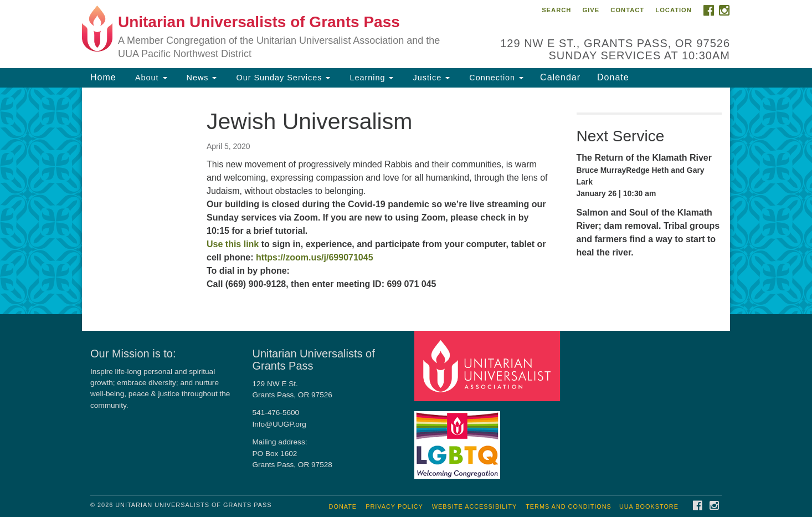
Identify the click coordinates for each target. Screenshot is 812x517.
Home (103, 77)
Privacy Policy (394, 506)
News (201, 78)
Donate (613, 77)
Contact (627, 10)
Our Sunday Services (282, 78)
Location (674, 10)
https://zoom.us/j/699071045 (315, 257)
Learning (370, 78)
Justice (430, 78)
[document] (406, 201)
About (150, 78)
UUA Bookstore (649, 506)
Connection (495, 78)
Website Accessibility (474, 506)
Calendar (560, 77)
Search (556, 10)
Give (591, 10)
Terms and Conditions (569, 506)
